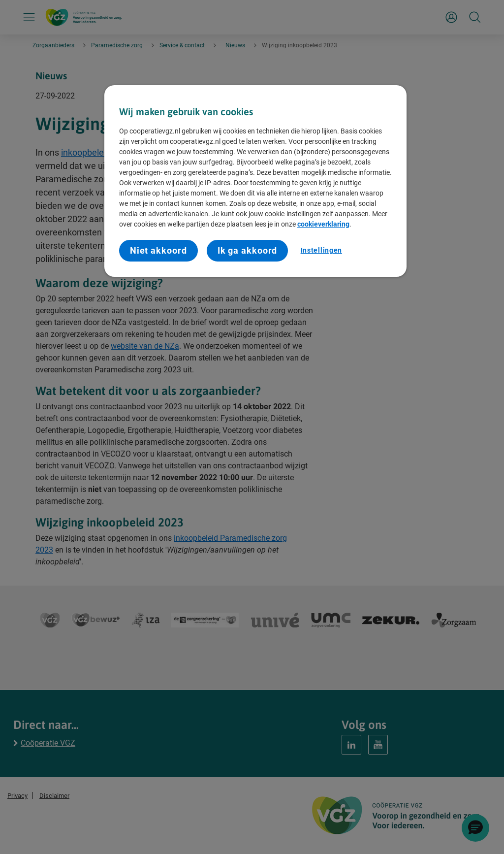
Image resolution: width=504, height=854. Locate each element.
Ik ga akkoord (248, 250)
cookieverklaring (323, 224)
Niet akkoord (158, 250)
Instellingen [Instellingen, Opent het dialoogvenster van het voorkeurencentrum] (321, 250)
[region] (255, 181)
